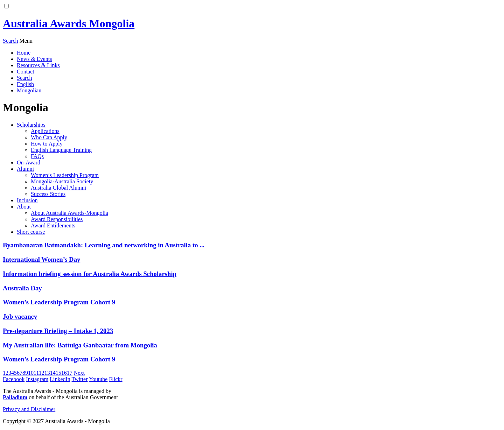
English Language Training (61, 150)
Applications (45, 131)
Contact (26, 72)
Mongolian (29, 90)
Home (24, 53)
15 (58, 373)
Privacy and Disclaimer (29, 409)
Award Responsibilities (57, 219)
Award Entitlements (53, 225)
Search (24, 78)
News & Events (34, 59)
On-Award (29, 163)
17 (70, 373)
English (25, 84)
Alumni (25, 169)
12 (42, 373)
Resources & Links (38, 65)
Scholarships (31, 125)
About (24, 207)
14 (53, 373)
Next (79, 373)
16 (64, 373)
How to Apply (47, 144)
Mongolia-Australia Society (62, 181)
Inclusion (27, 200)
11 (36, 373)
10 (31, 373)
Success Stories (48, 194)
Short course (31, 232)
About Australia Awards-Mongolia (69, 213)
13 (47, 373)
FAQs (37, 156)
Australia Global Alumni (58, 188)
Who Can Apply (49, 137)
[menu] (26, 41)
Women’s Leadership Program (65, 175)
